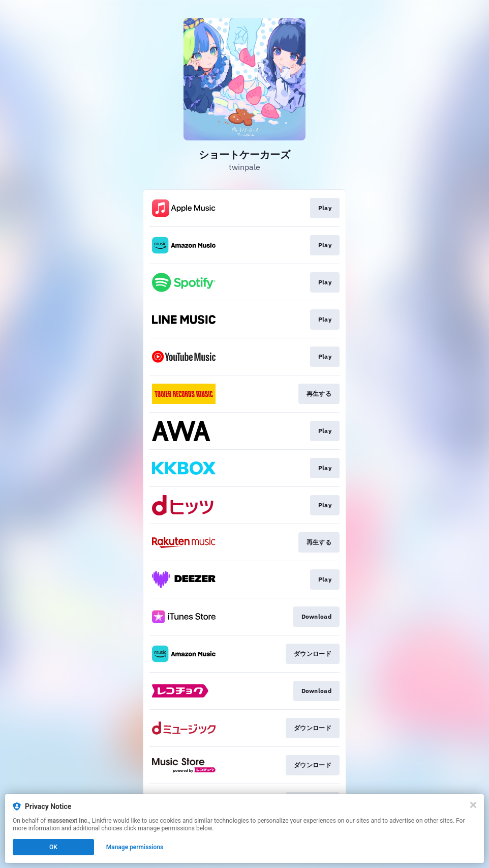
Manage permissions (135, 847)
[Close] (473, 805)
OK (53, 847)
